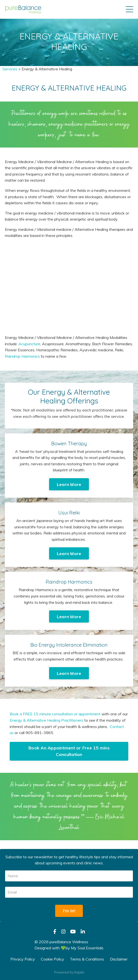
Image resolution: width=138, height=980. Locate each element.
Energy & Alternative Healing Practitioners (47, 720)
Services (10, 69)
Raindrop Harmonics (22, 356)
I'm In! (69, 911)
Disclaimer (119, 959)
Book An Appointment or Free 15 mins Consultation (69, 751)
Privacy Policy (23, 959)
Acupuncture (29, 344)
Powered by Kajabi (69, 972)
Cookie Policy (52, 959)
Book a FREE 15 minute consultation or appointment (55, 714)
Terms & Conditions (87, 959)
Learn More (69, 484)
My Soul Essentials (87, 948)
